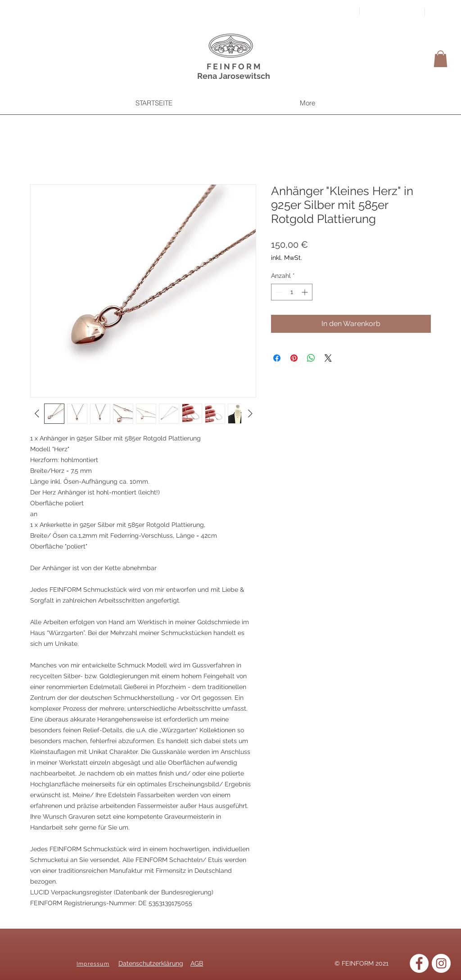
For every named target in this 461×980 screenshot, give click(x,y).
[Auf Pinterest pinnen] (294, 358)
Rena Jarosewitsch (234, 76)
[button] (441, 59)
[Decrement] (278, 292)
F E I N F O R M (234, 66)
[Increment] (305, 292)
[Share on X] (328, 358)
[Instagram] (441, 963)
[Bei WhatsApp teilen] (311, 358)
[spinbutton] (292, 292)
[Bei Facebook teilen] (277, 358)
